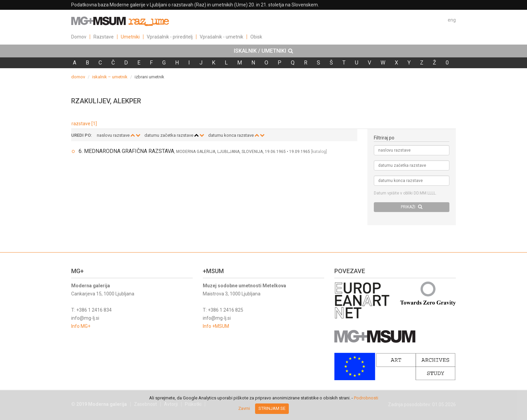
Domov (79, 37)
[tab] (263, 51)
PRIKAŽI (412, 207)
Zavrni (244, 408)
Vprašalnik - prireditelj (170, 37)
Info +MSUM (216, 326)
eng (452, 20)
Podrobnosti (366, 398)
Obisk (256, 37)
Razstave (104, 37)
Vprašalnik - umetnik (221, 37)
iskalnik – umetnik (110, 77)
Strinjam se (272, 408)
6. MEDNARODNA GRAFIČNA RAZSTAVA (126, 151)
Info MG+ (81, 326)
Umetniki (130, 37)
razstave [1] (84, 124)
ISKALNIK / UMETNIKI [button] (263, 51)
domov (78, 77)
